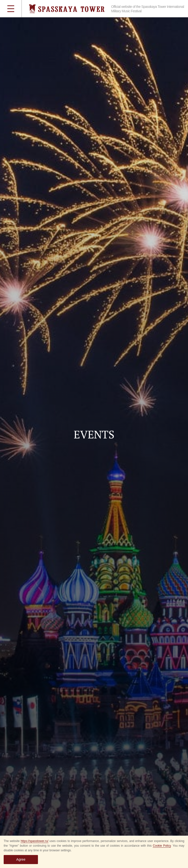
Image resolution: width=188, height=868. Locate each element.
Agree (21, 859)
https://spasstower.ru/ (34, 841)
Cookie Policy (162, 846)
